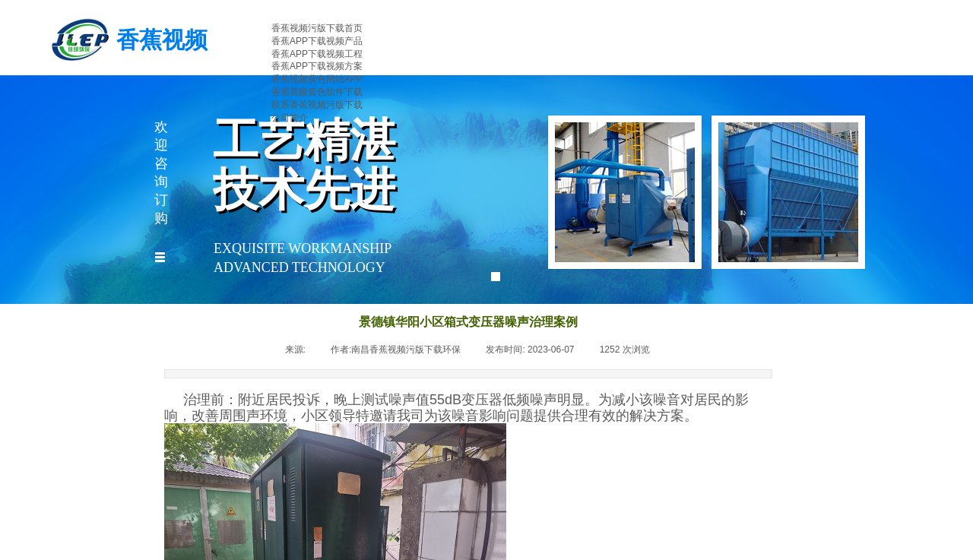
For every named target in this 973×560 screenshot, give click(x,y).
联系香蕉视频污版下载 (317, 105)
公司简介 (290, 118)
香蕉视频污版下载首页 (317, 28)
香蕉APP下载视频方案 (317, 66)
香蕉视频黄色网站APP (317, 79)
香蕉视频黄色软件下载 (317, 92)
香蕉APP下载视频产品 (317, 41)
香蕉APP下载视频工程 (317, 54)
